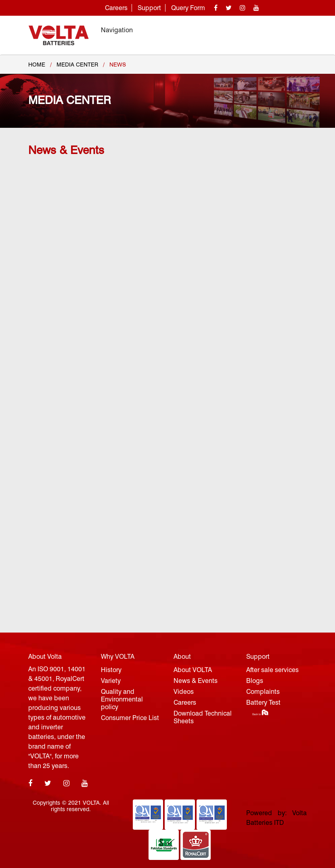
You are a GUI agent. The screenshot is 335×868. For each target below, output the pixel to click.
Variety (111, 681)
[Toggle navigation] (295, 30)
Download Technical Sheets (203, 717)
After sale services (272, 670)
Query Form (188, 8)
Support (149, 8)
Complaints (263, 692)
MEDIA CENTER (77, 65)
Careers (116, 8)
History (111, 670)
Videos (184, 692)
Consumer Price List (130, 718)
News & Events (196, 681)
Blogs (255, 681)
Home (37, 65)
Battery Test (263, 703)
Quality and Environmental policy (122, 699)
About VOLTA (193, 670)
